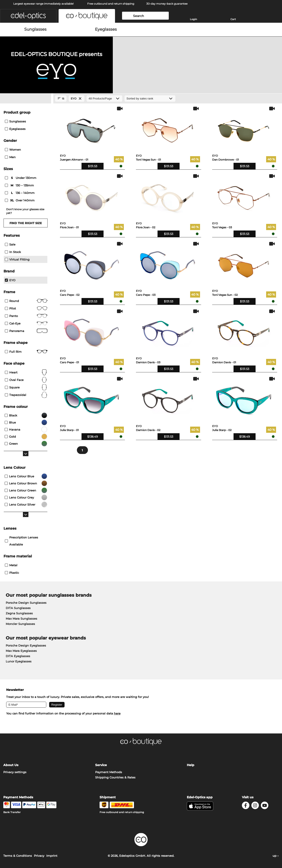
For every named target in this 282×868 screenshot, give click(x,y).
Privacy (39, 856)
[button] (28, 16)
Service (101, 765)
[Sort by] (150, 98)
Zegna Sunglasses (19, 613)
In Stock (13, 252)
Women (13, 150)
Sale (10, 244)
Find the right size (26, 223)
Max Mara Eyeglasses (21, 651)
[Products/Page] (104, 98)
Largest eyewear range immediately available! (43, 4)
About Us (11, 765)
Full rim (26, 352)
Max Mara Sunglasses (21, 619)
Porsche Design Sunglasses (26, 603)
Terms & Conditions (18, 856)
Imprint (52, 856)
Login (193, 19)
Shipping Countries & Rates (115, 777)
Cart (233, 19)
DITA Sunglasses (18, 608)
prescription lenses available (21, 541)
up (276, 856)
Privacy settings (15, 772)
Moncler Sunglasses (20, 624)
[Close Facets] (26, 99)
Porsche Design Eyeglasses (26, 645)
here (117, 713)
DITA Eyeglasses (18, 656)
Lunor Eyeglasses (19, 661)
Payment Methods (109, 772)
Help (191, 765)
